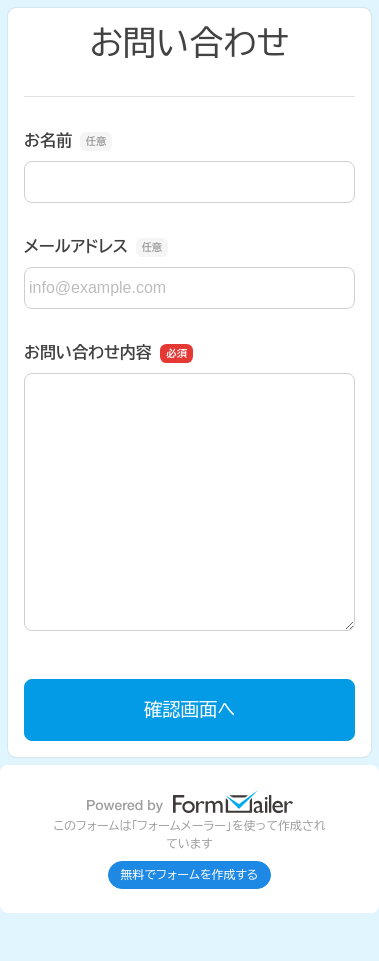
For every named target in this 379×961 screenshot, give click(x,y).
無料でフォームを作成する (190, 875)
